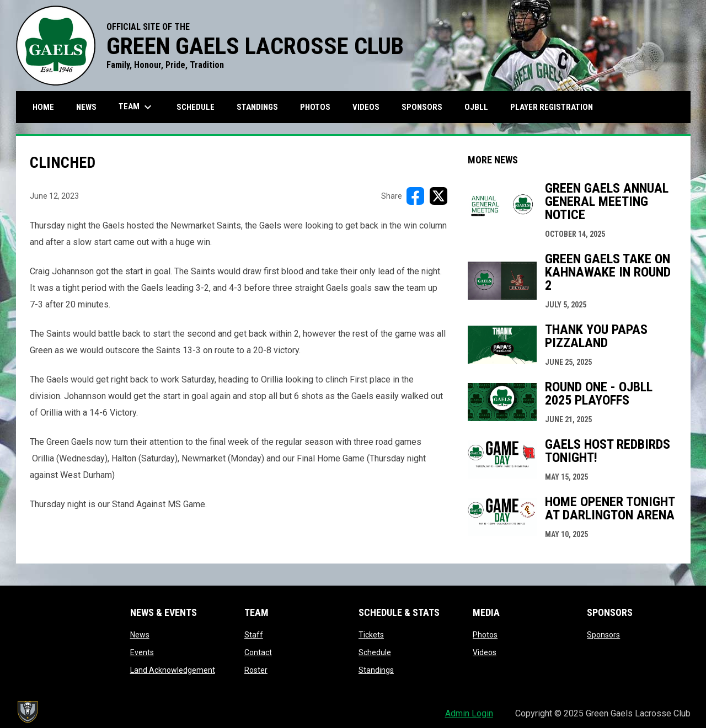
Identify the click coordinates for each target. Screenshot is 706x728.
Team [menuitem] (137, 107)
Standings (376, 670)
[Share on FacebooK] (415, 196)
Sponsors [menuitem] (422, 107)
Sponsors (603, 635)
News (140, 635)
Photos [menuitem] (315, 107)
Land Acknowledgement (173, 670)
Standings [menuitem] (257, 107)
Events (142, 652)
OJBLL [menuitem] (480, 107)
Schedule (375, 652)
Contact (258, 652)
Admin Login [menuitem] (469, 713)
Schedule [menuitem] (196, 107)
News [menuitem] (86, 107)
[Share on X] (438, 196)
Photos (485, 635)
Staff (254, 635)
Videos (485, 652)
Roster (256, 670)
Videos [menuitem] (366, 107)
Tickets (371, 635)
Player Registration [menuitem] (556, 107)
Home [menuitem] (43, 107)
